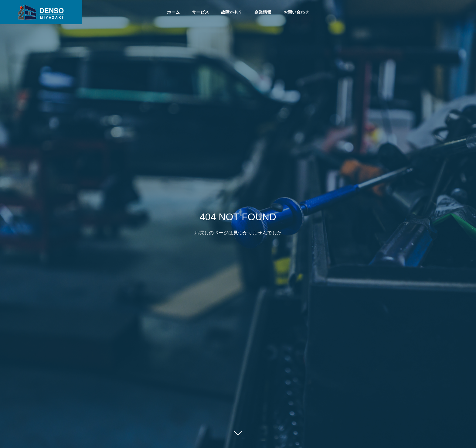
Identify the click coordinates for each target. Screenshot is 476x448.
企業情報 (263, 12)
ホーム (173, 12)
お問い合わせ (296, 12)
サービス (200, 12)
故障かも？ (232, 12)
